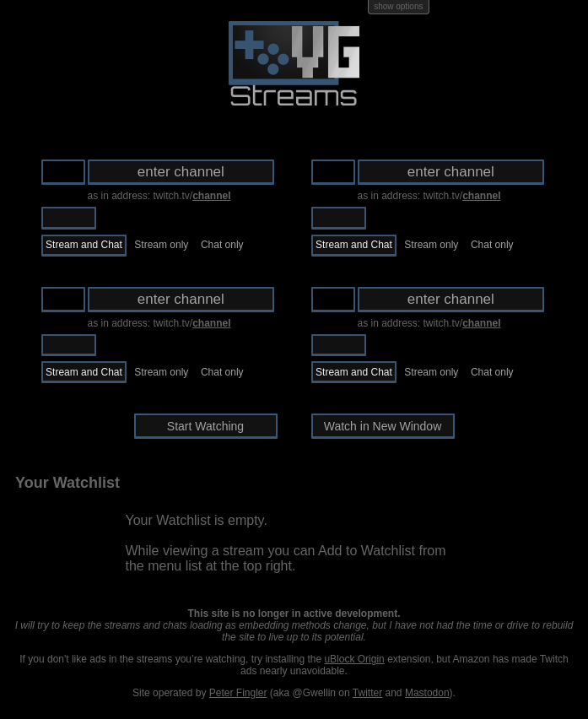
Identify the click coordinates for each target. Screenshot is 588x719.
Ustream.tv (126, 218)
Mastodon (427, 693)
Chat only (222, 245)
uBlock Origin (354, 659)
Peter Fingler (238, 693)
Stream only (161, 245)
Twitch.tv (69, 218)
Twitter (367, 693)
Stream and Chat (84, 245)
